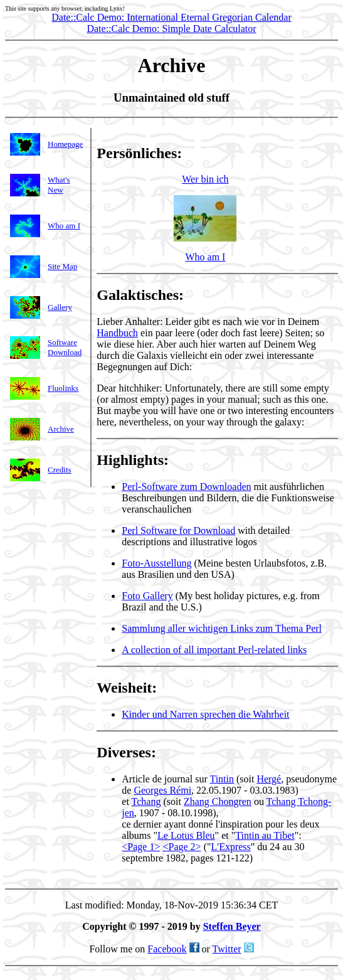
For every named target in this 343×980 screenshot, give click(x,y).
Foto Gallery (147, 598)
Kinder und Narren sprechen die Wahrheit (205, 716)
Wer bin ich (205, 210)
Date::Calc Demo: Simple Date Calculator (171, 29)
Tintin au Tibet (265, 837)
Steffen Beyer (232, 930)
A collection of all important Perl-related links (214, 652)
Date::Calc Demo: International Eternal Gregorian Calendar (171, 17)
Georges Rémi (162, 792)
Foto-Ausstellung (156, 565)
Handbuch (117, 335)
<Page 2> (182, 849)
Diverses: (126, 754)
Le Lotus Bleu (186, 837)
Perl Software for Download (178, 532)
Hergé (269, 781)
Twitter (227, 953)
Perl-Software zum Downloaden (186, 488)
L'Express (230, 849)
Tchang (146, 803)
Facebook (167, 953)
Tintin (222, 781)
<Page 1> (141, 849)
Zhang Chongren (218, 803)
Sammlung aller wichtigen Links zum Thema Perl (222, 630)
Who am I (205, 259)
